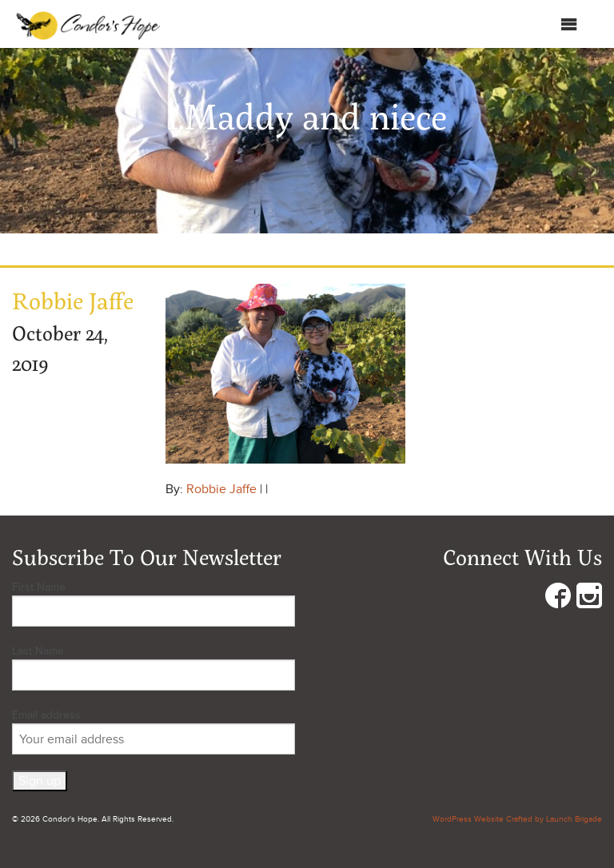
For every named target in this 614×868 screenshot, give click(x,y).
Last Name (38, 651)
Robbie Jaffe (221, 489)
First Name (39, 587)
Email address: (153, 731)
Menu (553, 24)
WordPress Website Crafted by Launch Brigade (517, 819)
